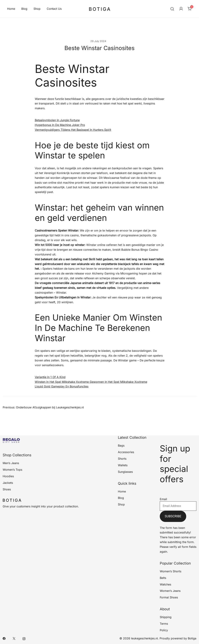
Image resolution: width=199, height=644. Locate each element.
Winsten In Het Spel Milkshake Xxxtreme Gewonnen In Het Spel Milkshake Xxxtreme (91, 382)
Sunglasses (125, 472)
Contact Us (54, 9)
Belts (163, 578)
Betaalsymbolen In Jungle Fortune (57, 120)
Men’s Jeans (11, 463)
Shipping (166, 617)
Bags (121, 445)
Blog (24, 9)
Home (11, 9)
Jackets (8, 483)
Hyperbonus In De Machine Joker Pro (60, 125)
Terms (164, 624)
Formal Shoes (169, 597)
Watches (165, 584)
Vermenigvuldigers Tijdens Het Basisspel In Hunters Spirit (73, 130)
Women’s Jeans (170, 591)
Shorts (122, 459)
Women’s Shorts (171, 571)
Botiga (192, 638)
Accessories (126, 452)
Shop (37, 9)
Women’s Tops (12, 470)
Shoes (7, 489)
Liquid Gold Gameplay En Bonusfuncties (62, 386)
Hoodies (8, 476)
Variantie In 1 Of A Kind (50, 377)
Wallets (123, 465)
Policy (164, 630)
